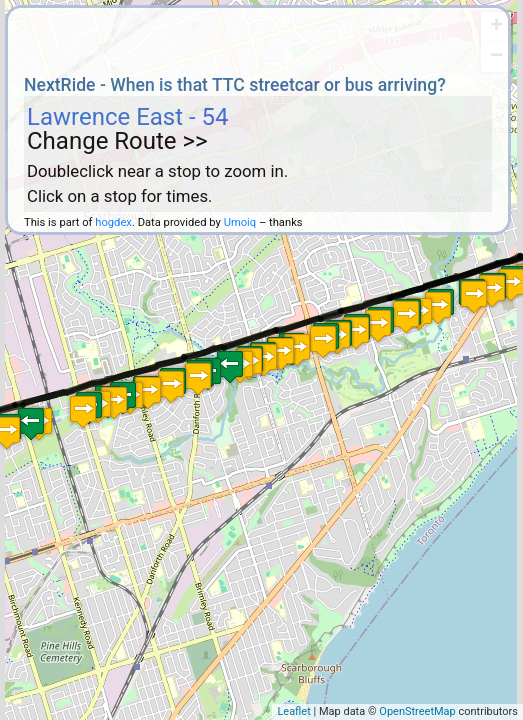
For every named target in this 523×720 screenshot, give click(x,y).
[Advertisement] (258, 38)
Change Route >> (117, 141)
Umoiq (240, 222)
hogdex (113, 222)
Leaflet (293, 711)
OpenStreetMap (417, 711)
